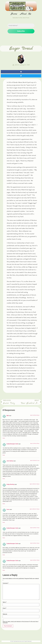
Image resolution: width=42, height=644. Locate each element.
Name (5, 602)
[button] (21, 72)
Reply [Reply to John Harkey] (4, 479)
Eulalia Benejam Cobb (12, 444)
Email (4, 608)
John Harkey (10, 461)
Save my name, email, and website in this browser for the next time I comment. (21, 622)
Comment (6, 583)
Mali (8, 416)
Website (5, 614)
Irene (8, 510)
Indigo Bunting (10, 485)
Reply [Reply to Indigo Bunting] (4, 504)
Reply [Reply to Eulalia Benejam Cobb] (4, 455)
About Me (26, 14)
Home (14, 14)
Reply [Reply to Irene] (4, 523)
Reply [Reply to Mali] (4, 438)
